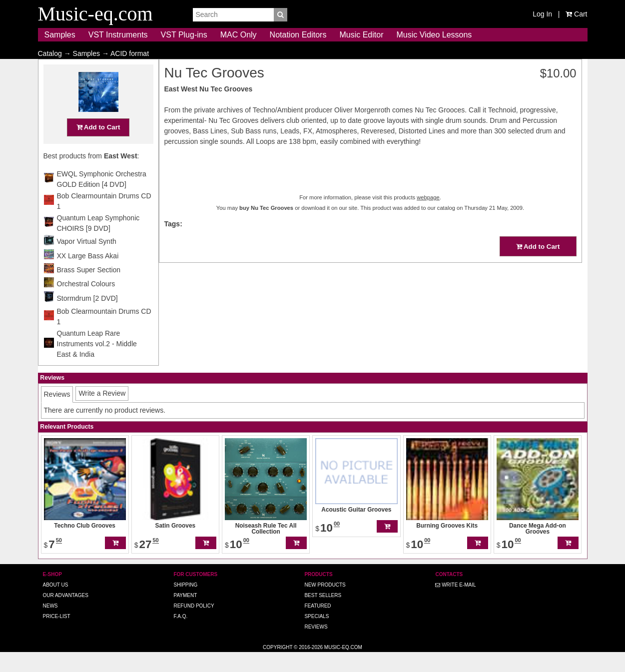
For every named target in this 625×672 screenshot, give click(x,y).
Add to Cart (98, 147)
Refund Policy (194, 625)
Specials (316, 636)
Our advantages (66, 615)
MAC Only (239, 35)
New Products (325, 604)
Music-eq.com (343, 667)
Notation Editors (298, 35)
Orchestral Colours (86, 303)
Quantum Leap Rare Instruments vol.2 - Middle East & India (97, 363)
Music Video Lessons (434, 35)
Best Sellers (323, 615)
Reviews (316, 646)
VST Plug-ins (184, 35)
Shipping (185, 604)
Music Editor (361, 35)
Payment (185, 615)
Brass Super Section (89, 289)
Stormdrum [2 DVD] (87, 318)
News (50, 625)
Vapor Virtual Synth (87, 261)
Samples (60, 35)
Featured (317, 625)
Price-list (57, 636)
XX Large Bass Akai (88, 275)
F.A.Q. (180, 636)
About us (56, 604)
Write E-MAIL (455, 604)
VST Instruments (118, 35)
